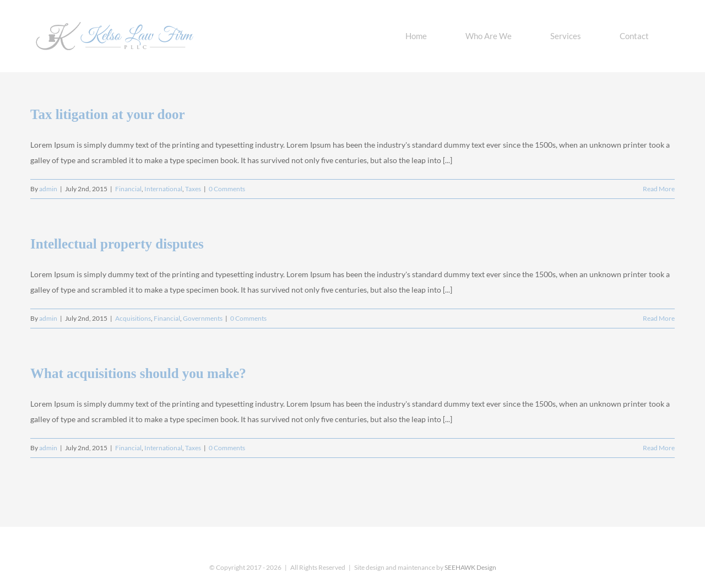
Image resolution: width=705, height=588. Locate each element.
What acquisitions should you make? (138, 373)
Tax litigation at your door (108, 114)
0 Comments (227, 189)
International (163, 189)
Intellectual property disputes (117, 244)
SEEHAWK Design (470, 567)
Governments (203, 318)
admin (48, 189)
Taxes (193, 189)
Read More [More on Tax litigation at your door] (659, 189)
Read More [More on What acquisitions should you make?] (659, 448)
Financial (128, 189)
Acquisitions (133, 318)
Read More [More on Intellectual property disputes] (659, 318)
